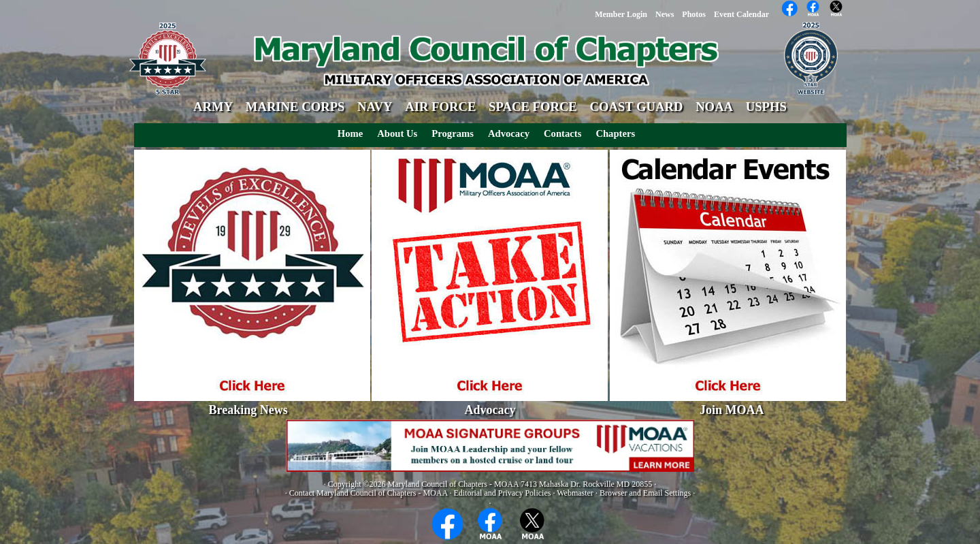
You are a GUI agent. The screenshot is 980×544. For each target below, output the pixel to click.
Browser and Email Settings (645, 493)
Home (350, 133)
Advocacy (509, 133)
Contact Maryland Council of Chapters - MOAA (369, 493)
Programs (453, 133)
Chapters (615, 133)
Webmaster (575, 493)
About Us (397, 133)
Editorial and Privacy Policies (502, 493)
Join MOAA (732, 410)
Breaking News (248, 410)
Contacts (562, 133)
